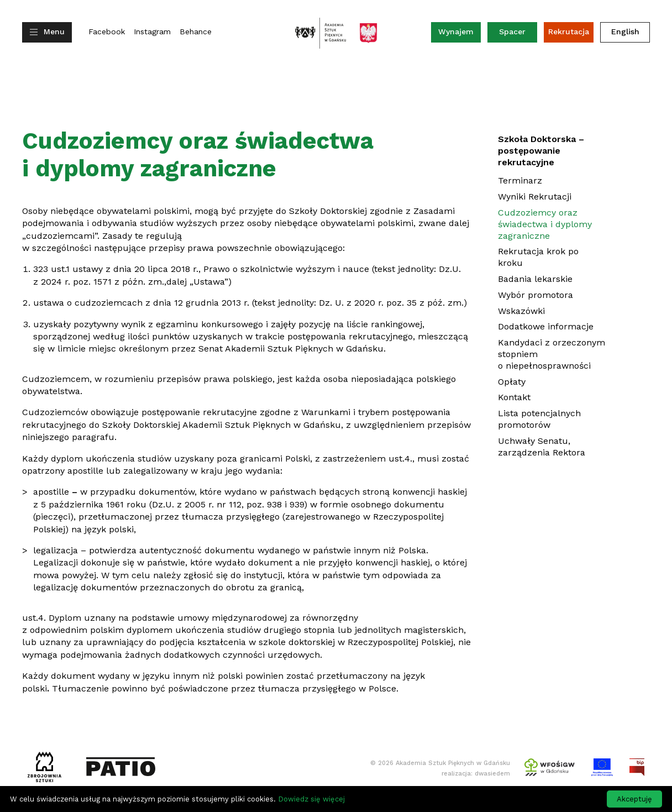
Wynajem (460, 34)
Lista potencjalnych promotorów (539, 419)
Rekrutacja (569, 32)
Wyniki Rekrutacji (535, 197)
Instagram (152, 32)
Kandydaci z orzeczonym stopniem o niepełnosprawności (552, 354)
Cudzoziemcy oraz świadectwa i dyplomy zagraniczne (545, 224)
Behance (196, 32)
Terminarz (520, 180)
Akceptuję (634, 799)
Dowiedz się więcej (311, 799)
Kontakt (514, 397)
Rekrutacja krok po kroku (538, 257)
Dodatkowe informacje (546, 326)
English (625, 32)
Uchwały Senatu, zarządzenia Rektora (542, 447)
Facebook (107, 32)
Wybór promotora (535, 295)
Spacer (512, 32)
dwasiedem (492, 774)
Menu (54, 32)
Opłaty (512, 382)
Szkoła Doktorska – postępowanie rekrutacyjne (541, 151)
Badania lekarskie (535, 279)
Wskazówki (521, 311)
